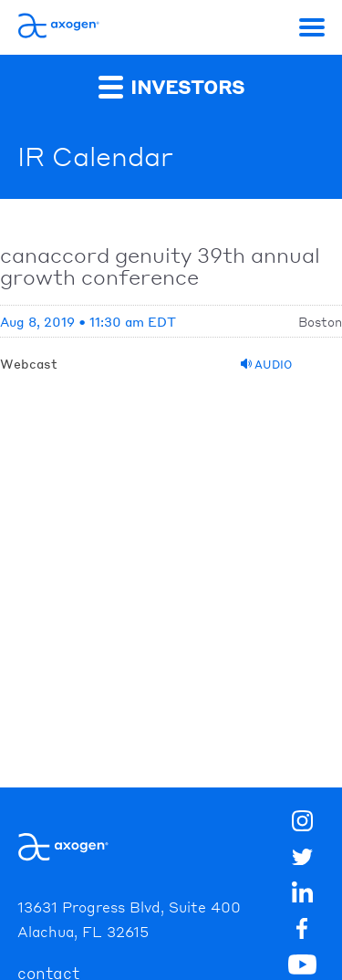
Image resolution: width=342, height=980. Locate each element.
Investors (171, 86)
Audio (266, 365)
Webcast (29, 363)
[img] (302, 932)
